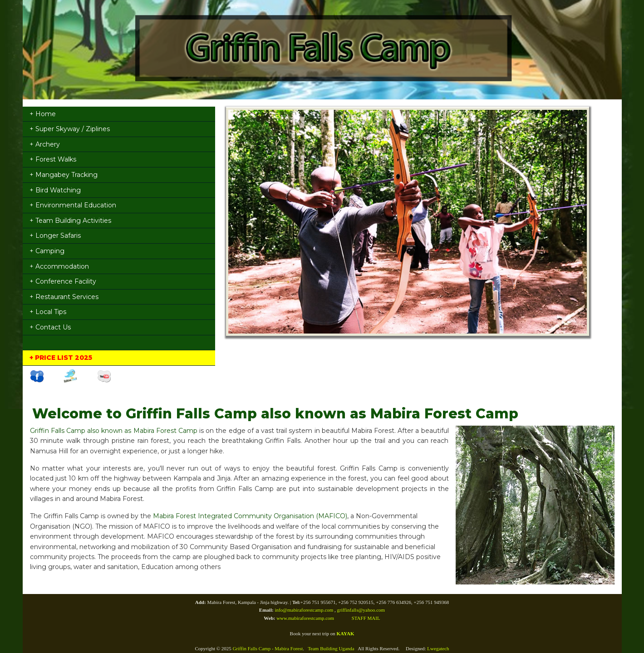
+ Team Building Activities (70, 221)
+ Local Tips (48, 312)
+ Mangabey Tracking (64, 175)
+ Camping (47, 251)
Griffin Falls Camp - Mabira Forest (268, 648)
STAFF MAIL (366, 618)
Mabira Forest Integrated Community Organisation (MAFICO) (250, 516)
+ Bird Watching (55, 190)
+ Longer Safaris (55, 236)
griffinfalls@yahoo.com (361, 610)
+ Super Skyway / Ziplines (70, 129)
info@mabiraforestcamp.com (305, 610)
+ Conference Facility (63, 281)
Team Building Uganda (331, 648)
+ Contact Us (50, 327)
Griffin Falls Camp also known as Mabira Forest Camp (114, 431)
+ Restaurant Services (64, 297)
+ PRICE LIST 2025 (61, 358)
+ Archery (45, 144)
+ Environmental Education (73, 205)
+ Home (43, 114)
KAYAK (346, 633)
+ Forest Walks (53, 159)
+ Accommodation (59, 266)
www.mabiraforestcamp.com (305, 618)
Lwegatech (438, 648)
